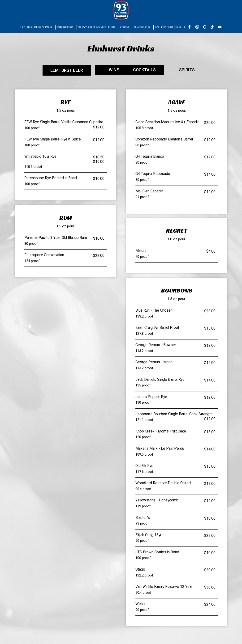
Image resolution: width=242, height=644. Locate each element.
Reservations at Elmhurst (92, 27)
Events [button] (113, 27)
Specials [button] (126, 27)
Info (157, 27)
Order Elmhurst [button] (66, 27)
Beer (29, 27)
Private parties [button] (143, 27)
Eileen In (180, 27)
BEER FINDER (167, 27)
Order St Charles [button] (44, 27)
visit (22, 27)
